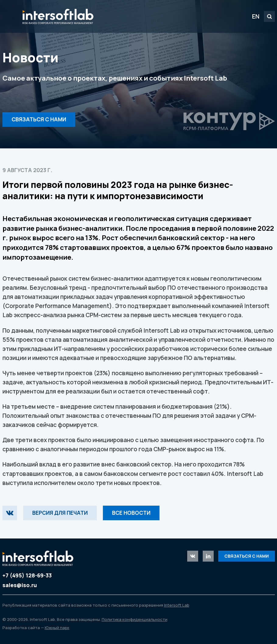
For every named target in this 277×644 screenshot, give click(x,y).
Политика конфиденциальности (135, 619)
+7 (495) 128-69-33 (27, 575)
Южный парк (57, 628)
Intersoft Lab (58, 16)
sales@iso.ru (20, 585)
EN (256, 16)
